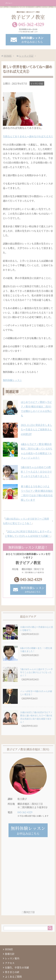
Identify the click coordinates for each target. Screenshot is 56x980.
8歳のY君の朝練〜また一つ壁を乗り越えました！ (36, 650)
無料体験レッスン (12, 380)
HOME (9, 949)
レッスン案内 (12, 958)
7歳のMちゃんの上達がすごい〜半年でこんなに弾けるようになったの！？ (36, 672)
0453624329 (31, 24)
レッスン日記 (37, 83)
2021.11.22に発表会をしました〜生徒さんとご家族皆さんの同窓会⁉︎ (36, 429)
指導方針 (10, 954)
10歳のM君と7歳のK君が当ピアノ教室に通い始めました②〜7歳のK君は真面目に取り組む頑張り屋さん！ (36, 717)
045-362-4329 (31, 579)
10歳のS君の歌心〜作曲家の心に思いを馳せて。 (37, 628)
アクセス (10, 963)
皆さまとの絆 (12, 972)
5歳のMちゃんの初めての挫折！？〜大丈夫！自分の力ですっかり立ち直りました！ (36, 472)
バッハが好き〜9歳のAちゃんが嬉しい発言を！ (36, 693)
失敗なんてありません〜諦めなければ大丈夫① (28, 136)
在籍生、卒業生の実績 (17, 967)
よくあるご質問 (13, 977)
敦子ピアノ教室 (28, 15)
